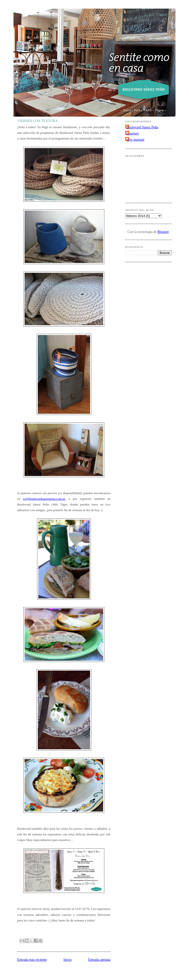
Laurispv (133, 133)
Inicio (67, 960)
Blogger (163, 232)
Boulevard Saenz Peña (142, 127)
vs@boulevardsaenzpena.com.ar (44, 499)
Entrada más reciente (32, 960)
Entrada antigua (99, 960)
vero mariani (135, 139)
